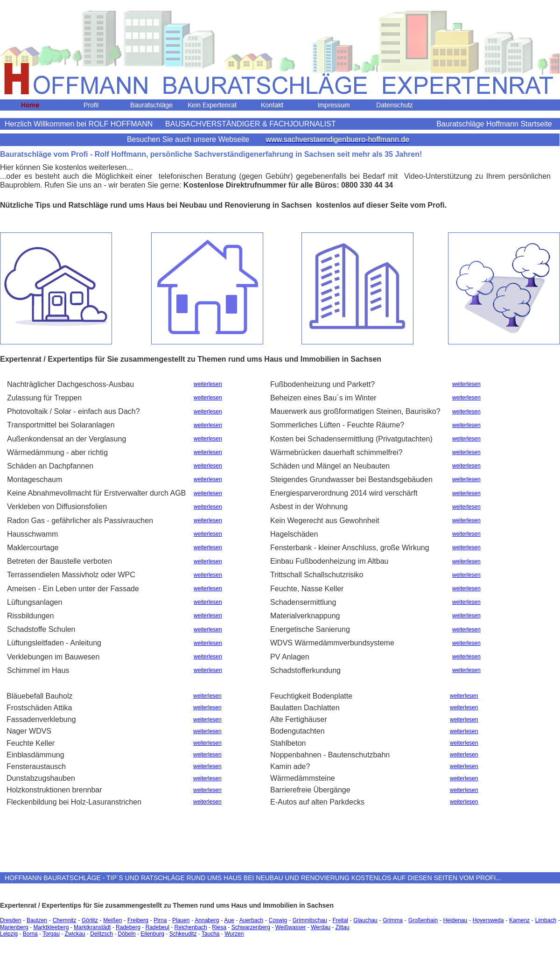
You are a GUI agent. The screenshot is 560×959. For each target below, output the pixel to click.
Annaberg (207, 920)
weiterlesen (208, 384)
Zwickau (75, 934)
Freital (340, 920)
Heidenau (455, 920)
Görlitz (90, 920)
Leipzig (9, 934)
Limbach (546, 920)
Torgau (51, 934)
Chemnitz (65, 920)
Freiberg (138, 920)
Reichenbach (191, 927)
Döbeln (127, 934)
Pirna (160, 920)
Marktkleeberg (51, 927)
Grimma (393, 920)
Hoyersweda (488, 920)
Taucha (211, 934)
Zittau (343, 927)
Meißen (112, 920)
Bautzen (37, 920)
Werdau (321, 927)
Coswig (278, 920)
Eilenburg (152, 934)
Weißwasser (291, 927)
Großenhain (423, 920)
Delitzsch (101, 934)
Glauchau (365, 920)
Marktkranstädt (92, 927)
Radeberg (128, 927)
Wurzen (234, 934)
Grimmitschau (310, 920)
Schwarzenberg (251, 927)
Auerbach (251, 920)
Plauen (181, 920)
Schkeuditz (183, 934)
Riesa (219, 927)
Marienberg (14, 927)
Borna (30, 934)
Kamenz (519, 920)
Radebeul (157, 927)
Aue (229, 920)
